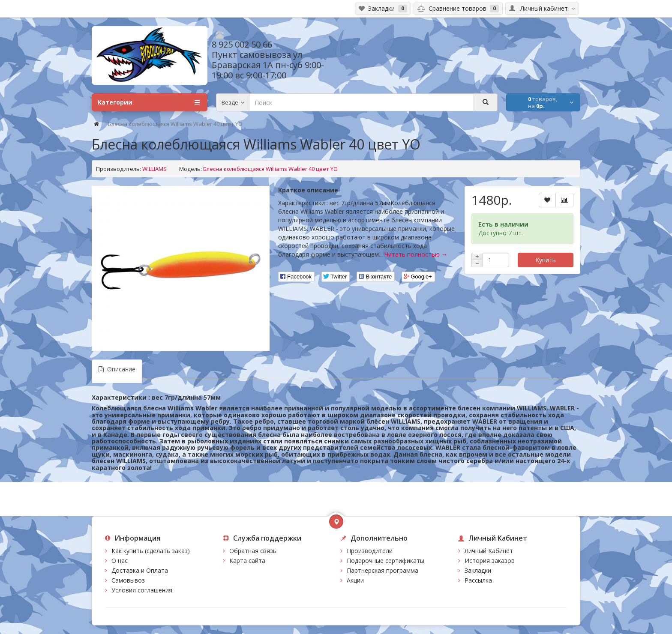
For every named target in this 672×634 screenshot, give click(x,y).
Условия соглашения (142, 590)
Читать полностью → (416, 254)
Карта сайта (247, 561)
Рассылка (478, 580)
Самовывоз (128, 580)
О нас (120, 561)
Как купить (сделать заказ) (151, 551)
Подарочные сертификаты (385, 561)
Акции (355, 580)
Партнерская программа (382, 570)
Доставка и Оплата (140, 570)
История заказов (490, 561)
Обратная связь (253, 551)
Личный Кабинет (489, 551)
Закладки (478, 570)
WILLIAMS (154, 169)
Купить (546, 260)
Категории (149, 102)
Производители (370, 551)
